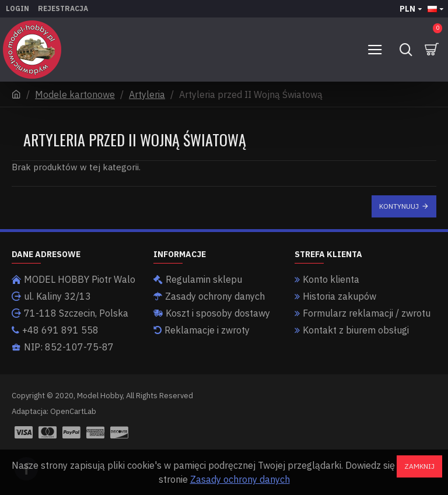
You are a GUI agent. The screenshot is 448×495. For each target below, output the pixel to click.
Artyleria (147, 94)
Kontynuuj (399, 206)
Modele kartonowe (75, 94)
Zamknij (419, 466)
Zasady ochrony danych (240, 479)
